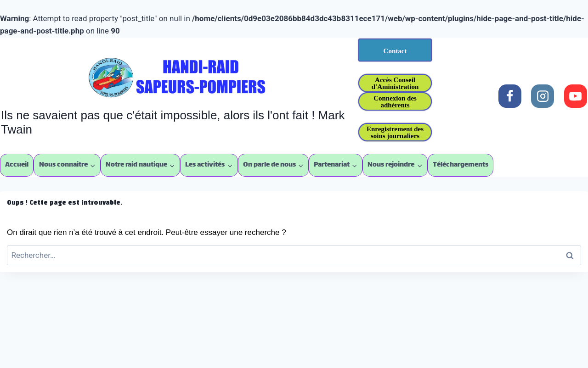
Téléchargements (461, 165)
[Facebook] (510, 96)
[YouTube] (576, 96)
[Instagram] (543, 96)
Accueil (17, 165)
